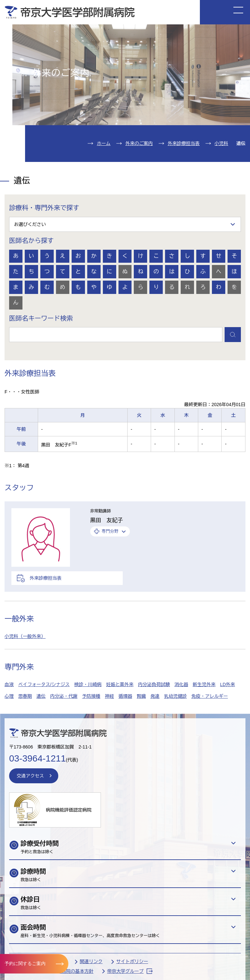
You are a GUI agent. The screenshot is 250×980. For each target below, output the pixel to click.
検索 (233, 335)
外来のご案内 (139, 143)
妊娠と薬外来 (120, 684)
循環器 (125, 696)
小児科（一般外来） (25, 636)
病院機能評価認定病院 (69, 810)
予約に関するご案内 (25, 963)
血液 (9, 684)
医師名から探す (31, 241)
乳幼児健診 (175, 696)
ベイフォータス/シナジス (44, 684)
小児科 (221, 143)
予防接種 (91, 696)
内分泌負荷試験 (154, 684)
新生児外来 (204, 684)
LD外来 (228, 684)
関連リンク (91, 961)
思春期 (25, 696)
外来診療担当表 (184, 143)
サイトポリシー (132, 961)
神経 (109, 696)
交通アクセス (30, 776)
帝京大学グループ (130, 971)
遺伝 (41, 696)
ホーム (104, 143)
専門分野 (110, 531)
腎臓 (141, 696)
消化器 (181, 684)
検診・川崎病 (88, 684)
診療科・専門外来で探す (44, 208)
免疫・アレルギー (210, 696)
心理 (9, 696)
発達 (155, 696)
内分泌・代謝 (64, 696)
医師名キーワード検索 (41, 318)
